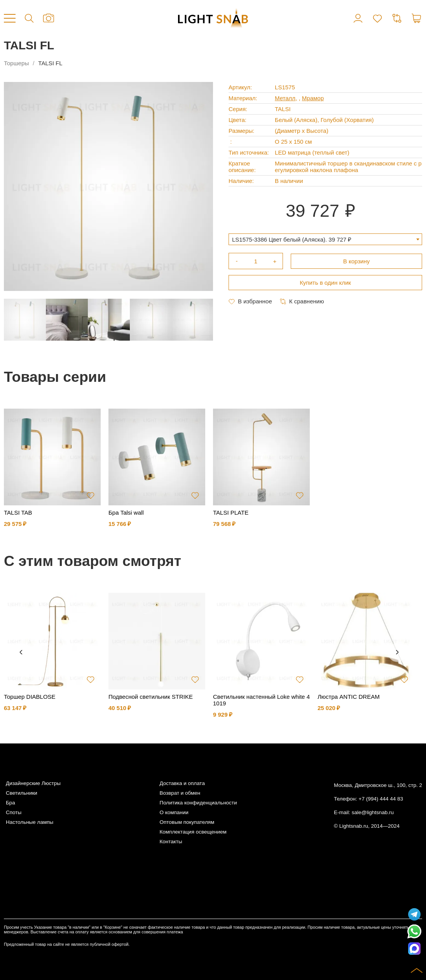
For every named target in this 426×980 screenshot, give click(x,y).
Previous (21, 653)
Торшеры (16, 63)
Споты (14, 812)
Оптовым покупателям (187, 822)
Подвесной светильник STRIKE (151, 697)
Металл (285, 98)
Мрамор (313, 98)
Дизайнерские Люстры (33, 783)
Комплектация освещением (193, 832)
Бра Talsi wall (126, 513)
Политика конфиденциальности (198, 803)
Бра (10, 803)
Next (397, 653)
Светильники (22, 793)
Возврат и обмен (180, 793)
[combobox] (325, 239)
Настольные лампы (30, 822)
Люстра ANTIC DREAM (349, 697)
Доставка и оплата (182, 783)
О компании (174, 812)
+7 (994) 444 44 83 (381, 799)
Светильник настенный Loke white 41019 (261, 700)
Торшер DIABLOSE (30, 697)
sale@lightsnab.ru (373, 812)
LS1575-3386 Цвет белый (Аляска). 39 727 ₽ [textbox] (292, 239)
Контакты (171, 842)
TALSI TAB (18, 513)
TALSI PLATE (231, 513)
